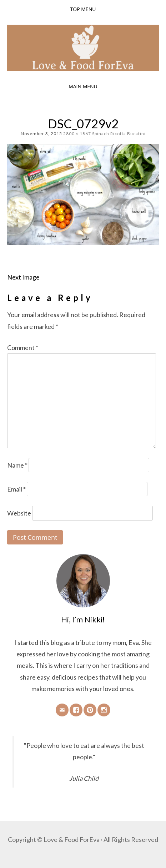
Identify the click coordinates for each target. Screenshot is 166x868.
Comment (23, 347)
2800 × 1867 (77, 134)
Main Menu (83, 86)
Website (19, 513)
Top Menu (83, 9)
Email (16, 489)
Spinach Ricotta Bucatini (119, 134)
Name (17, 465)
